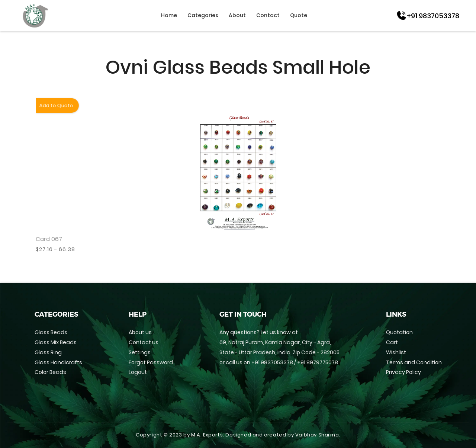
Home (169, 15)
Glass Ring (48, 352)
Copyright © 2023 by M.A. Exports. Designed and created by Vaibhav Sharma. (238, 435)
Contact (268, 15)
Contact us (144, 342)
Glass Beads (51, 332)
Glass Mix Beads (56, 342)
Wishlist (396, 352)
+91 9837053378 (272, 362)
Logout (138, 372)
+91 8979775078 (318, 362)
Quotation (399, 332)
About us (140, 332)
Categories (203, 15)
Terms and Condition (414, 362)
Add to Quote (56, 105)
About (237, 15)
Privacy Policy (403, 372)
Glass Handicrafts (58, 362)
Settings (140, 352)
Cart (392, 342)
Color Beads (50, 372)
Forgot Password (151, 362)
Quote (299, 15)
